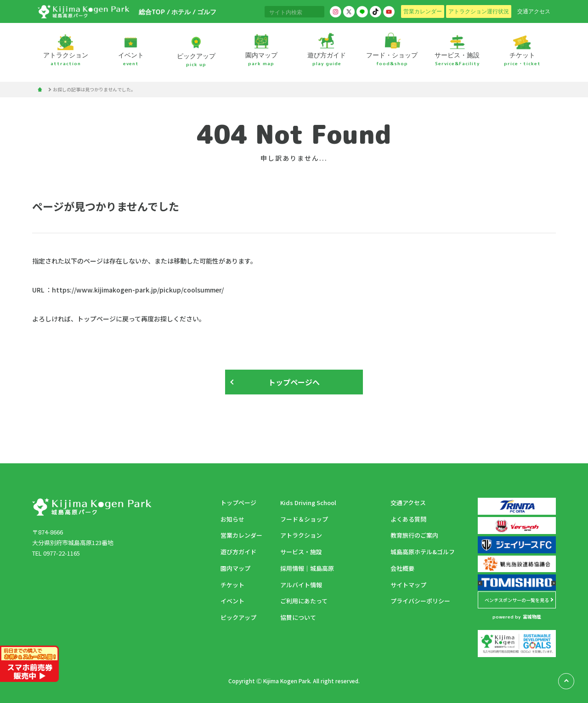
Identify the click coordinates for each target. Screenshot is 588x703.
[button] (480, 583)
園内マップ (235, 568)
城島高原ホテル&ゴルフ (423, 552)
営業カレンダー (241, 535)
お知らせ (232, 519)
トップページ (238, 503)
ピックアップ (238, 617)
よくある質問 (408, 519)
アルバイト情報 (301, 585)
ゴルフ (206, 12)
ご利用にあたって (304, 601)
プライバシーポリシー (420, 601)
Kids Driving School (308, 503)
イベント (232, 601)
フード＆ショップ (304, 519)
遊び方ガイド (238, 552)
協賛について (298, 617)
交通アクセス (408, 503)
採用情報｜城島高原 (307, 568)
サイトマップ (408, 585)
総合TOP (151, 12)
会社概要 (402, 568)
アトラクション (301, 535)
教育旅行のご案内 (414, 535)
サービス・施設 (301, 552)
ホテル (181, 12)
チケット (232, 585)
